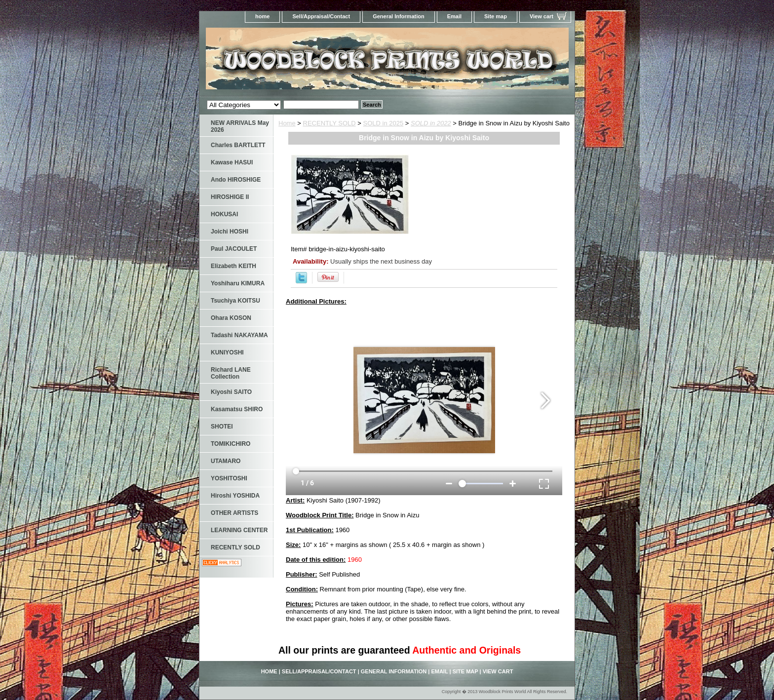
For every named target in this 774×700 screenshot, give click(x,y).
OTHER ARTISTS (234, 513)
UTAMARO (226, 461)
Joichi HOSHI (230, 232)
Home (287, 123)
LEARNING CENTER (239, 530)
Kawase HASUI (232, 162)
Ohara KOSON (231, 318)
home (262, 16)
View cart (542, 16)
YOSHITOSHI (229, 478)
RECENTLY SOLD (329, 123)
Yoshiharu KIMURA (238, 283)
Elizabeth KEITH (233, 266)
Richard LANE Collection (231, 373)
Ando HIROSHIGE (236, 180)
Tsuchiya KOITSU (235, 301)
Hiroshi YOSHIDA (235, 496)
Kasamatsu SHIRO (237, 409)
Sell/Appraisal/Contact (321, 16)
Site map (496, 16)
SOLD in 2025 (384, 123)
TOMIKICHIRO (231, 444)
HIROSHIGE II (230, 197)
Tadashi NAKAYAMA (239, 335)
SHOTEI (222, 427)
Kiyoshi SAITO (231, 392)
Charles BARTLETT (238, 145)
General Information (399, 16)
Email (454, 16)
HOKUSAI (224, 214)
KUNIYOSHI (227, 352)
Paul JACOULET (234, 249)
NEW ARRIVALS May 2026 (240, 126)
